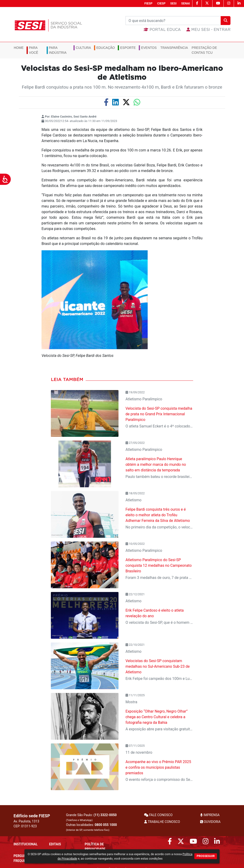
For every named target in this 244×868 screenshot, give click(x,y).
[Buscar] (173, 21)
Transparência (174, 48)
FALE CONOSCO (158, 815)
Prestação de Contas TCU (204, 50)
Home (19, 48)
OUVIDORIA (210, 822)
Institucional (26, 844)
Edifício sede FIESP (32, 816)
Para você (34, 50)
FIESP (148, 3)
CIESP (161, 3)
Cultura (83, 48)
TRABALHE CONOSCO (162, 822)
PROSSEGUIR (206, 856)
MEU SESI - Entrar (208, 30)
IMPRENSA (210, 815)
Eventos (149, 48)
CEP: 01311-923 (25, 826)
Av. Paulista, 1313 (26, 821)
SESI (173, 3)
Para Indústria (58, 50)
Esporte (128, 48)
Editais (55, 844)
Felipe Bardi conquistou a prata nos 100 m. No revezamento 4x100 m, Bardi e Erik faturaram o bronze (122, 87)
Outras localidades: (91, 827)
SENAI (186, 3)
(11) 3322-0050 (105, 815)
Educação (106, 48)
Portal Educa (162, 30)
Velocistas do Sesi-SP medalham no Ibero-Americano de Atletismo (122, 73)
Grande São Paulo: (91, 817)
